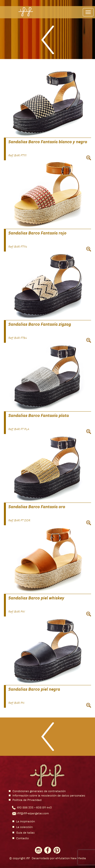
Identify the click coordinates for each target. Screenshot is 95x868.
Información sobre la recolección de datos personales (49, 796)
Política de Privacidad (27, 800)
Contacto (22, 838)
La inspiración (26, 822)
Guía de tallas (25, 833)
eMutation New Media (71, 858)
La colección (24, 827)
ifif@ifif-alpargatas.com (33, 814)
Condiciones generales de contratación (39, 791)
